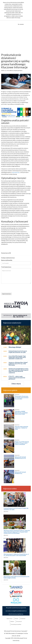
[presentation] (13, 288)
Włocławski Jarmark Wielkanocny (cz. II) (20, 458)
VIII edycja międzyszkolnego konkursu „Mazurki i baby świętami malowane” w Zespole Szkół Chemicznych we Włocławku (17, 532)
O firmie (16, 619)
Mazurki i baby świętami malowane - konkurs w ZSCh (21, 428)
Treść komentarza (6, 267)
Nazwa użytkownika (7, 260)
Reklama (12, 621)
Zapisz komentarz (7, 294)
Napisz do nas (10, 619)
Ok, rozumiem (21, 24)
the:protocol (19, 621)
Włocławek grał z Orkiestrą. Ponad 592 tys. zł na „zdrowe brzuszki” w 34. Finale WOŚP (16, 555)
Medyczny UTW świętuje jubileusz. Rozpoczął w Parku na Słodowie (22, 443)
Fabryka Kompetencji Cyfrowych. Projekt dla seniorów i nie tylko (16, 509)
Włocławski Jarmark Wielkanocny (20, 473)
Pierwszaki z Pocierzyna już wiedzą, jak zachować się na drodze (22, 398)
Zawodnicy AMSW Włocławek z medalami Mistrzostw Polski (21, 413)
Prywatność (23, 619)
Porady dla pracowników (16, 624)
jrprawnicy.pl (16, 172)
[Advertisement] (16, 35)
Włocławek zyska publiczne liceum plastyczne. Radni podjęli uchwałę (17, 577)
